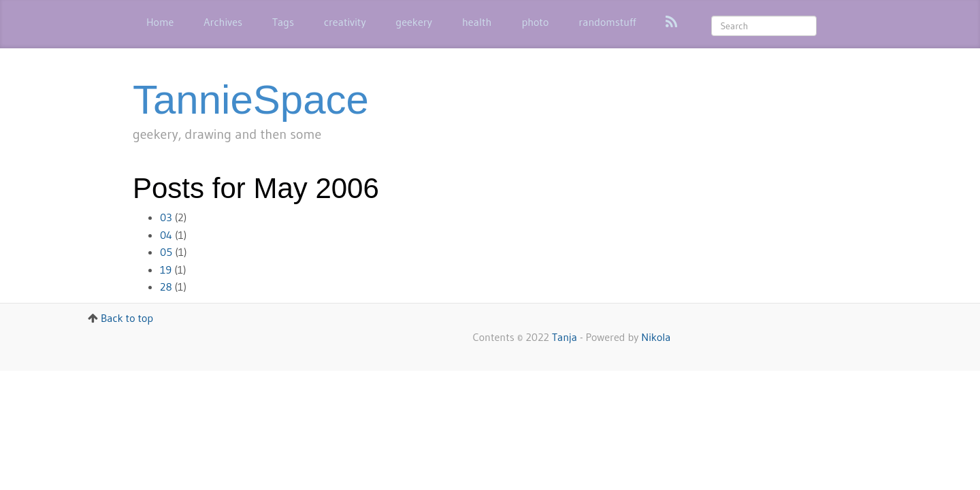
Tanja (565, 337)
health (477, 22)
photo (535, 22)
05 (166, 252)
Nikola (656, 337)
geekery (414, 22)
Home (160, 22)
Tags (283, 22)
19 (166, 269)
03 (166, 217)
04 (166, 235)
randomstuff (607, 22)
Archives (223, 22)
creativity (345, 22)
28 (166, 287)
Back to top (127, 318)
